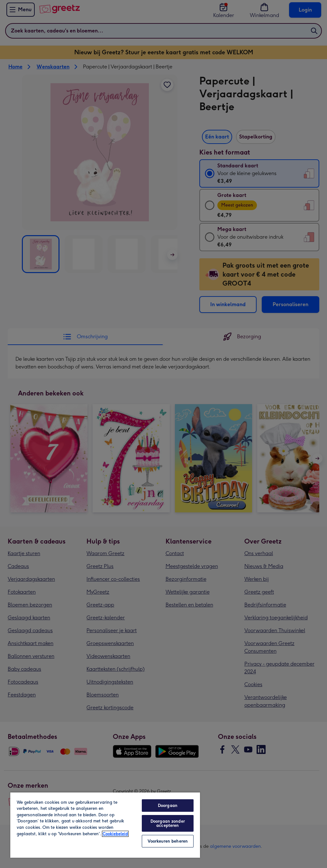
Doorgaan (168, 806)
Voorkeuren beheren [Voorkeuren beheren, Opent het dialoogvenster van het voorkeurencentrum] (168, 841)
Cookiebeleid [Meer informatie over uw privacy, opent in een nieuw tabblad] (115, 834)
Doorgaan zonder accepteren (168, 823)
